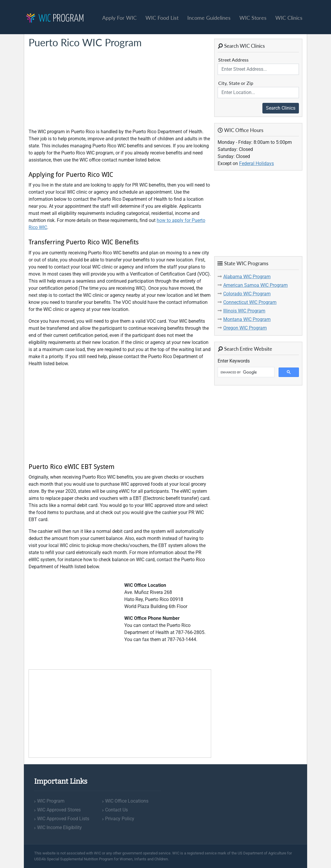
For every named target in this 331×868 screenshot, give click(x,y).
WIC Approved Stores (59, 810)
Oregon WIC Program (245, 328)
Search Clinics (281, 108)
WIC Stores (253, 18)
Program (55, 19)
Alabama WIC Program (247, 277)
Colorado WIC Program (247, 294)
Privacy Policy (120, 819)
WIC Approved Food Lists (63, 819)
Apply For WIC (119, 18)
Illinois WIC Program (244, 311)
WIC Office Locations (127, 801)
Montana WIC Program (247, 319)
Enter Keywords (234, 361)
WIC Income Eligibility (59, 827)
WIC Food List (162, 18)
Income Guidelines (209, 18)
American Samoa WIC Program (255, 285)
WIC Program (51, 801)
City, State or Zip (236, 83)
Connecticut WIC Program (250, 302)
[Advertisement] (73, 88)
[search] (245, 372)
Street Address (233, 60)
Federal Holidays (256, 163)
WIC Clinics (289, 18)
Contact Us (116, 810)
